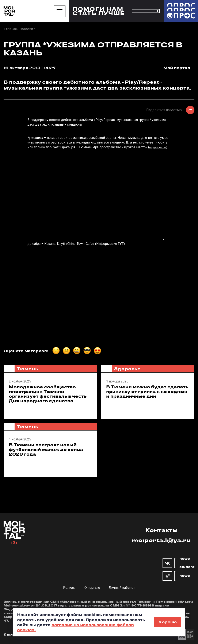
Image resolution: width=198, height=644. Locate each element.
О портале (92, 588)
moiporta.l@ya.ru (161, 540)
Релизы (69, 588)
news (185, 559)
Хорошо (168, 622)
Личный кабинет (122, 588)
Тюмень (27, 369)
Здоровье (127, 369)
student (187, 567)
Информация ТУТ (158, 148)
